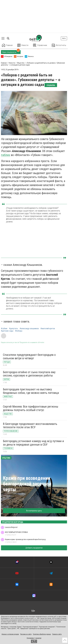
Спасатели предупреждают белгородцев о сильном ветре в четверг (29, 357)
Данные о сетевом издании (10, 634)
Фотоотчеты (59, 45)
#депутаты (13, 329)
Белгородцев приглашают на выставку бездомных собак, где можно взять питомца (31, 391)
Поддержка (30, 638)
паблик (6, 155)
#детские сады (7, 331)
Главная (7, 45)
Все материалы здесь (34, 511)
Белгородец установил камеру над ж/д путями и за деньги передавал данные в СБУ (33, 443)
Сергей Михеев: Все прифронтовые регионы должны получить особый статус (31, 408)
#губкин (4, 329)
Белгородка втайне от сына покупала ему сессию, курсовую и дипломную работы (29, 374)
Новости (23, 45)
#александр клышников (29, 329)
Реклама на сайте (26, 634)
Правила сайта (57, 634)
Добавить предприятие (34, 548)
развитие (38, 638)
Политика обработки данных (42, 634)
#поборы (19, 331)
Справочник (40, 45)
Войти (64, 38)
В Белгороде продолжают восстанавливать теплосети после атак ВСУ (30, 426)
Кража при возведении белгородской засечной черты (27, 484)
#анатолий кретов (48, 329)
